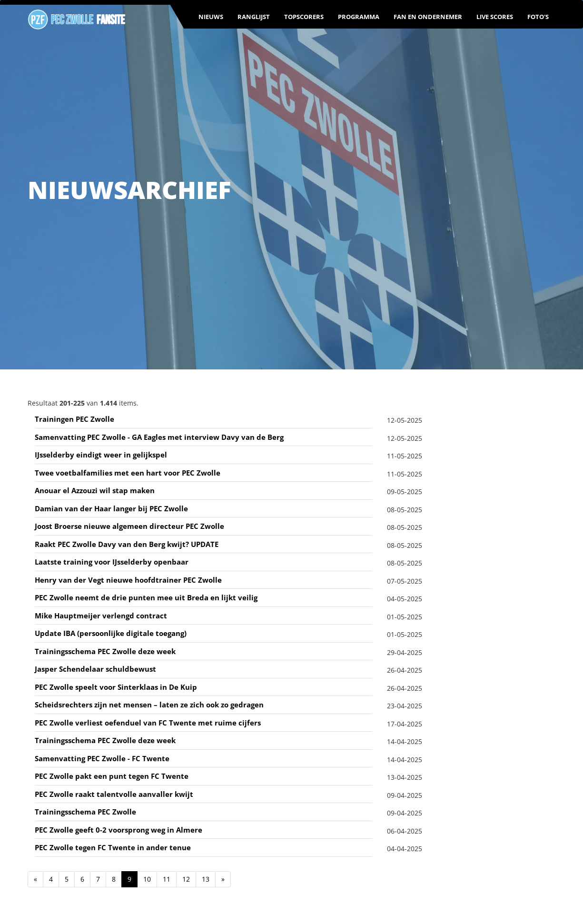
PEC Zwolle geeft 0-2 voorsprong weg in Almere (119, 830)
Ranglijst (254, 17)
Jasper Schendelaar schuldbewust (95, 669)
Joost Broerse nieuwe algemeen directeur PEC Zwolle (129, 526)
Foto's (538, 17)
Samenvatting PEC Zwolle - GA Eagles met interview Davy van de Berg (159, 437)
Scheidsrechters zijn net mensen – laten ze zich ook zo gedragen (149, 705)
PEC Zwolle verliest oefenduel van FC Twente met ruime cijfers (148, 723)
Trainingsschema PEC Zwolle (85, 812)
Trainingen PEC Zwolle (74, 419)
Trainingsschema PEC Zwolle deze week (105, 651)
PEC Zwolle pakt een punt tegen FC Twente (112, 776)
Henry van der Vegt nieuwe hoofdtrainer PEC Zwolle (128, 580)
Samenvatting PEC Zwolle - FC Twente (102, 758)
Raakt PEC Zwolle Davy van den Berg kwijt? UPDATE (127, 544)
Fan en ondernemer (428, 17)
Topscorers (304, 17)
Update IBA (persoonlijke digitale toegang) (111, 633)
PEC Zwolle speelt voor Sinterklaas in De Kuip (116, 687)
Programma (359, 17)
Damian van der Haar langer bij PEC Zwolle (111, 508)
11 (167, 879)
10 (147, 879)
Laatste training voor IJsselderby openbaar (112, 562)
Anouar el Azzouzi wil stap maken (95, 490)
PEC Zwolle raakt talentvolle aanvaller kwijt (114, 794)
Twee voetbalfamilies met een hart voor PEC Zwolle (128, 473)
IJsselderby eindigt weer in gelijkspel (101, 455)
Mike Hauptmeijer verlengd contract (101, 616)
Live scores (495, 17)
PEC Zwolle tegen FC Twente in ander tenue (113, 847)
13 (206, 879)
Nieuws (211, 17)
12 (186, 879)
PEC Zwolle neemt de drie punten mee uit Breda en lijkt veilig (146, 597)
